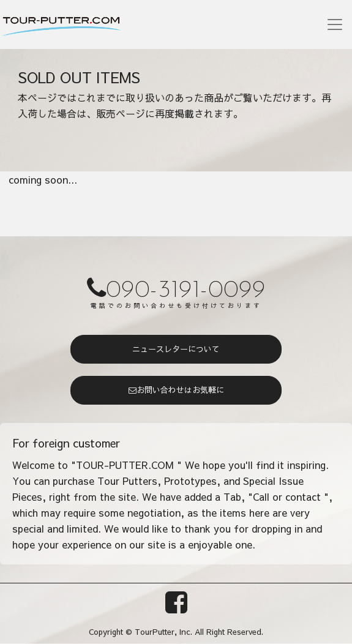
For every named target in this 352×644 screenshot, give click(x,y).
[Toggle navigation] (335, 24)
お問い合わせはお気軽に (176, 390)
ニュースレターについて (176, 349)
